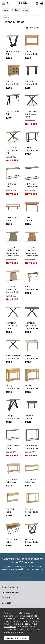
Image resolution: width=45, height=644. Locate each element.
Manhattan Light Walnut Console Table (31, 326)
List (37, 28)
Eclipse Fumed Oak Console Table (31, 114)
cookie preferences (13, 632)
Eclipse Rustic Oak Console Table (12, 150)
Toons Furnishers (22, 3)
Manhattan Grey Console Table (12, 326)
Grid (30, 28)
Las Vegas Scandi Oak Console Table (13, 289)
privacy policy (10, 627)
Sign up (23, 575)
